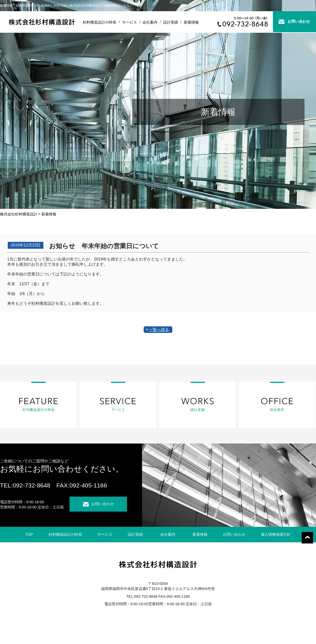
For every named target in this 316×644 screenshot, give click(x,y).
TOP (29, 534)
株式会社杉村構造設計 (19, 214)
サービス (130, 22)
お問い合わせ (299, 21)
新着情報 (191, 22)
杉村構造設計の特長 (100, 22)
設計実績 (171, 22)
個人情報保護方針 (276, 534)
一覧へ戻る (159, 329)
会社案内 (150, 22)
